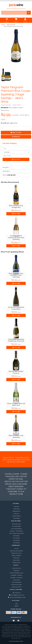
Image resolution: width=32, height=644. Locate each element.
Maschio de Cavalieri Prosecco (16, 372)
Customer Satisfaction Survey (16, 573)
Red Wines (16, 507)
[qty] (16, 149)
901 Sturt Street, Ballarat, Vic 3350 (16, 597)
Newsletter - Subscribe (16, 575)
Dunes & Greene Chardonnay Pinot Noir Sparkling (16, 238)
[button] (16, 137)
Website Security (16, 563)
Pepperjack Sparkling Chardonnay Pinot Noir (16, 340)
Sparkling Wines (16, 511)
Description (6, 167)
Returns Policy (16, 560)
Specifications (6, 171)
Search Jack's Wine (16, 524)
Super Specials (16, 518)
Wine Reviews (16, 538)
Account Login (16, 580)
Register (16, 606)
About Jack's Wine (16, 568)
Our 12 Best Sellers (16, 526)
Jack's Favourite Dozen (16, 529)
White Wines (16, 509)
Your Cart (16, 548)
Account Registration (16, 582)
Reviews (9, 175)
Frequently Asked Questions (16, 551)
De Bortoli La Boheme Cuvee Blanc (16, 308)
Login (16, 604)
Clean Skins (16, 514)
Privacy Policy (16, 558)
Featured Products (16, 516)
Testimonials (16, 571)
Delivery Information (16, 555)
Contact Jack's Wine (16, 587)
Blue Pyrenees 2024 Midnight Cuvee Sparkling (16, 275)
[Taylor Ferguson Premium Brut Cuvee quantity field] (16, 128)
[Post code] (16, 156)
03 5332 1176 (16, 593)
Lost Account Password (16, 585)
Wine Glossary (16, 536)
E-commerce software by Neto (16, 641)
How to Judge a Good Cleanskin (16, 533)
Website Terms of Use (16, 553)
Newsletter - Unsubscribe (16, 578)
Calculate (16, 159)
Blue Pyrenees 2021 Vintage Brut (16, 206)
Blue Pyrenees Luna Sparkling (16, 436)
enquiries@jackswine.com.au (16, 595)
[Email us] (14, 621)
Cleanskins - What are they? (16, 531)
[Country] (16, 152)
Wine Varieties (16, 540)
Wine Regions (16, 543)
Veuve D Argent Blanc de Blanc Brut (16, 404)
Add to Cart (16, 133)
